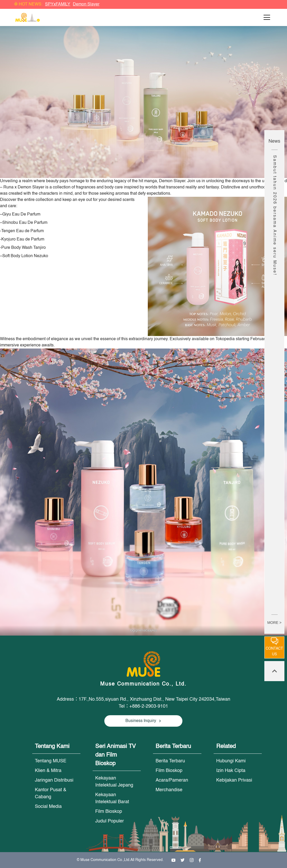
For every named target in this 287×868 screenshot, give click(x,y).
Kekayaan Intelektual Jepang (114, 782)
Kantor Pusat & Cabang (51, 793)
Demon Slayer (86, 4)
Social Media (48, 807)
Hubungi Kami (231, 761)
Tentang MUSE (51, 761)
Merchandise (169, 790)
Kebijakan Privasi (234, 780)
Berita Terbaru (170, 761)
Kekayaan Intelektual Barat (112, 798)
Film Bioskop (109, 812)
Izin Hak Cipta (231, 771)
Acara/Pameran (172, 780)
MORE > (274, 623)
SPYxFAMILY (58, 4)
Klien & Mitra (48, 771)
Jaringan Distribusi (54, 780)
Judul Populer (110, 821)
